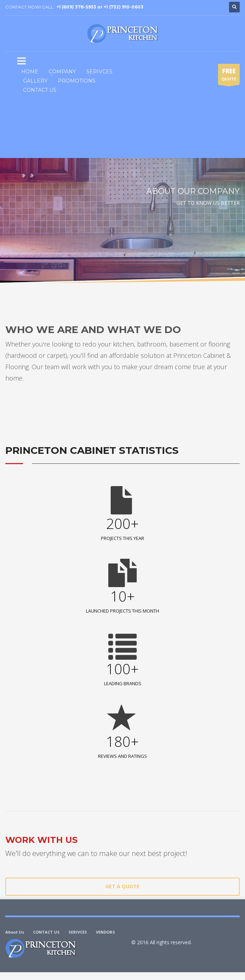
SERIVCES (78, 932)
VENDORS (105, 932)
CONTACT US (46, 932)
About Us (15, 932)
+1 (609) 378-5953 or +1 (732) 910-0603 (100, 7)
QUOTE (229, 76)
